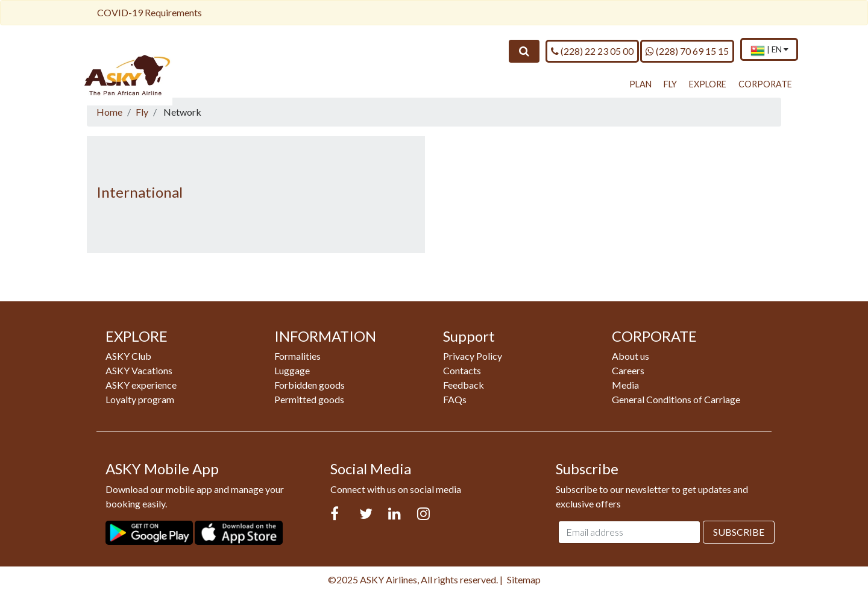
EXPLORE (708, 84)
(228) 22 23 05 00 (592, 51)
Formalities (297, 356)
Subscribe (739, 532)
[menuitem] (769, 50)
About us (631, 356)
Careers (628, 370)
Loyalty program (140, 399)
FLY (670, 84)
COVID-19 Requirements (149, 12)
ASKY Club (128, 356)
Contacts (462, 370)
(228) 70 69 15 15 (687, 51)
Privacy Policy (473, 356)
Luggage (292, 370)
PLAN (640, 84)
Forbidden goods (310, 385)
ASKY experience (141, 385)
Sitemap (524, 579)
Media (625, 385)
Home (109, 112)
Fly (142, 112)
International (140, 192)
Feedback (464, 385)
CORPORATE (765, 84)
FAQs (455, 399)
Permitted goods (309, 399)
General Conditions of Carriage (676, 399)
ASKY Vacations (139, 370)
